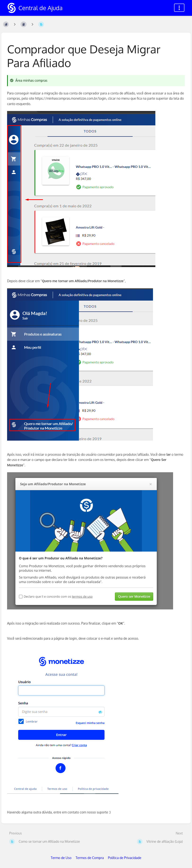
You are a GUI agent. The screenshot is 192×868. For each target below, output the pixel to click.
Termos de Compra (90, 858)
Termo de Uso (61, 858)
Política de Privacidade (125, 858)
